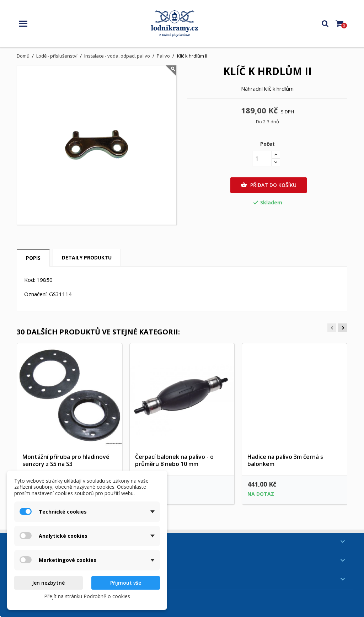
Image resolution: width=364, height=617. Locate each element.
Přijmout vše (126, 583)
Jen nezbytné (48, 583)
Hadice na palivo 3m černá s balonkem (285, 460)
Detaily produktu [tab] (87, 257)
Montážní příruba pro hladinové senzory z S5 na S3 (66, 460)
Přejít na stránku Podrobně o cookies (87, 596)
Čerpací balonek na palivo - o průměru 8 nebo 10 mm (174, 460)
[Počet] (262, 159)
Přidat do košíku (269, 185)
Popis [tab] (33, 258)
